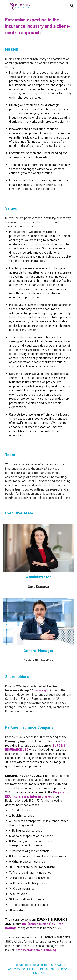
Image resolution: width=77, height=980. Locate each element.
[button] (5, 6)
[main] (38, 26)
